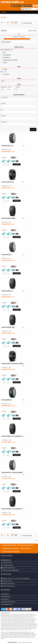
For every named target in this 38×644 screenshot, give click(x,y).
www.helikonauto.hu (6, 597)
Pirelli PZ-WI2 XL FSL (8, 182)
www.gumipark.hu (5, 594)
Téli (4, 72)
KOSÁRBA (17, 164)
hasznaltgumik (12, 2)
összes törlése (32, 31)
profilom (17, 6)
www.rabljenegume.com (7, 604)
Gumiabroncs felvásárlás (10, 548)
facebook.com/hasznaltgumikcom (11, 570)
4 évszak (5, 74)
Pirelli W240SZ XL (7, 400)
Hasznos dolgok (25, 548)
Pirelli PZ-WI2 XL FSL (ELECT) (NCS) (12, 364)
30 (5, 23)
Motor (4, 52)
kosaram (27, 6)
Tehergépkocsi (6, 57)
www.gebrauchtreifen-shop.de (8, 602)
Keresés (33, 129)
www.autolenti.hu (5, 599)
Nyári (4, 69)
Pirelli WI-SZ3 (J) (6, 255)
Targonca (5, 63)
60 (8, 23)
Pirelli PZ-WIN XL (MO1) (8, 218)
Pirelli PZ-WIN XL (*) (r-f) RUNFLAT (12, 436)
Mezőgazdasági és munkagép (10, 60)
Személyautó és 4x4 (8, 50)
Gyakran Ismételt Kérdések (11, 552)
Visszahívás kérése (8, 565)
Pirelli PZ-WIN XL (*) (7, 291)
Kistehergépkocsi (7, 55)
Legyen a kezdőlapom (9, 545)
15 (2, 23)
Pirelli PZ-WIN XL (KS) (8, 327)
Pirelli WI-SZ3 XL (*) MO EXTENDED (12, 473)
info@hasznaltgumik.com (9, 568)
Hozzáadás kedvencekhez (25, 545)
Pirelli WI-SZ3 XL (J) (7, 146)
